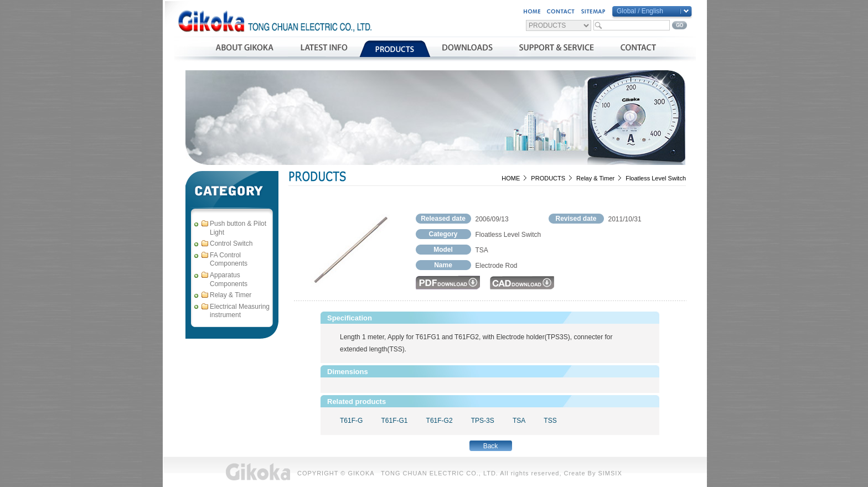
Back (491, 446)
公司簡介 (244, 49)
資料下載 (467, 49)
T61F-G (351, 421)
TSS (550, 421)
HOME (511, 178)
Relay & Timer (595, 178)
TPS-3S (483, 421)
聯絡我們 (638, 49)
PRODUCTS (548, 178)
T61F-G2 (440, 421)
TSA (519, 421)
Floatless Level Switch (656, 178)
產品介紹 (395, 49)
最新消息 (324, 49)
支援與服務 (557, 49)
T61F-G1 (394, 421)
